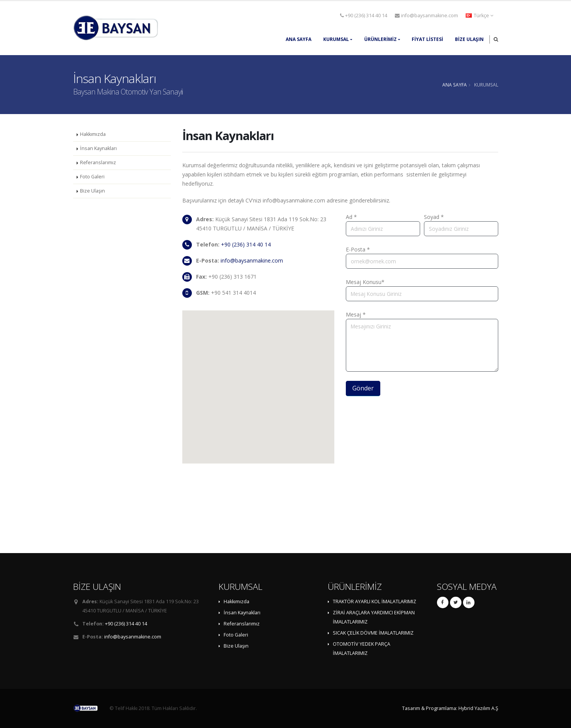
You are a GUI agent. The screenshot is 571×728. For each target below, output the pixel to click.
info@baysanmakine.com (426, 16)
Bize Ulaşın (469, 39)
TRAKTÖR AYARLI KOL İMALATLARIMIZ (375, 601)
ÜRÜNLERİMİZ (380, 39)
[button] (480, 16)
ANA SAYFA (299, 39)
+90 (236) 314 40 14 (364, 16)
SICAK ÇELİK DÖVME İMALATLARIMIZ (373, 633)
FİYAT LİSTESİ (427, 39)
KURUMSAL (336, 39)
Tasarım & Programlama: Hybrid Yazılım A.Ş (450, 708)
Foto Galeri (92, 177)
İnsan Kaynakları (98, 148)
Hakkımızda (93, 134)
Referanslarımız (98, 162)
